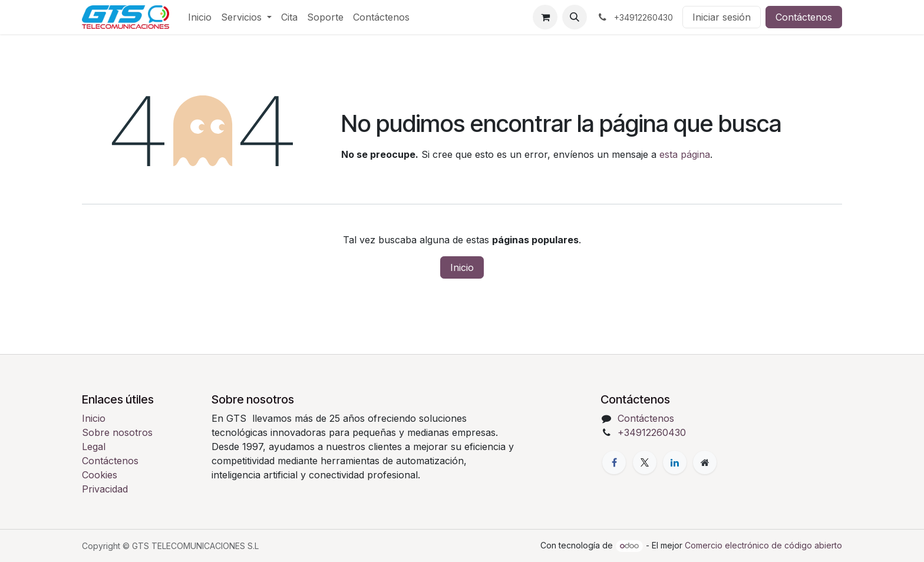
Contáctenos (804, 17)
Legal (94, 447)
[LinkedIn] (675, 462)
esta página (685, 154)
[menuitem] (200, 17)
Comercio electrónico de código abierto (763, 545)
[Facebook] (614, 462)
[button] (575, 17)
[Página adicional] (705, 462)
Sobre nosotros (117, 432)
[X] (645, 462)
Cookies (100, 475)
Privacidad (105, 489)
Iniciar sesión (722, 17)
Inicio (462, 267)
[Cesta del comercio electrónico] (545, 17)
